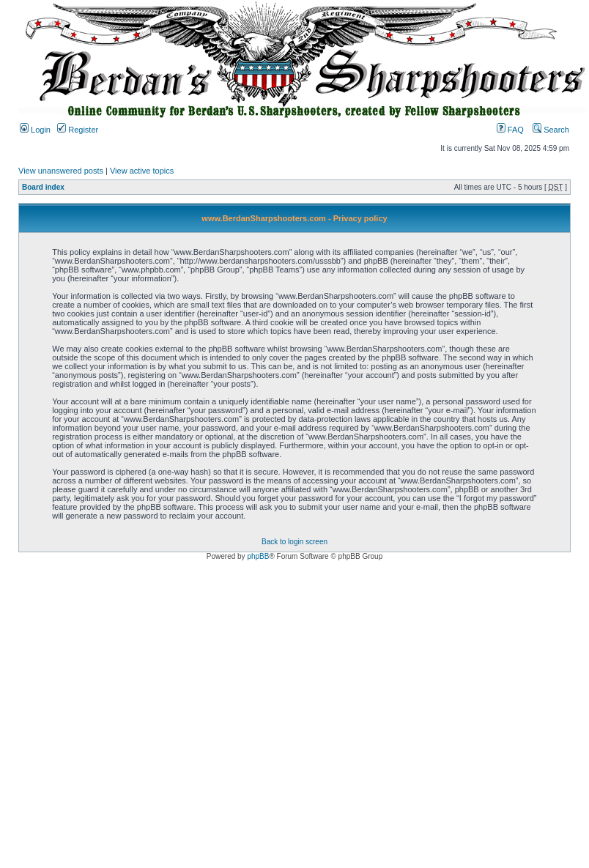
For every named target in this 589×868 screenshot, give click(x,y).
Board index (43, 187)
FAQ (510, 130)
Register (78, 130)
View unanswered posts (61, 171)
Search (551, 130)
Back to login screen (294, 542)
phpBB (258, 556)
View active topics (142, 171)
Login (35, 130)
